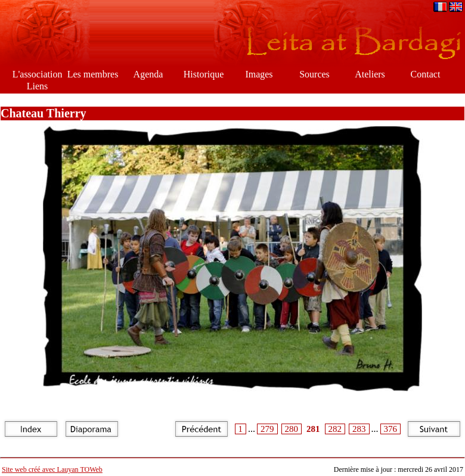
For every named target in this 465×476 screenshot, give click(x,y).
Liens (38, 86)
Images (259, 74)
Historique (204, 74)
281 (313, 429)
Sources (314, 74)
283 (359, 429)
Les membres (93, 74)
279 (267, 429)
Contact (426, 74)
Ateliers (370, 74)
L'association (38, 74)
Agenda (148, 74)
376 (391, 429)
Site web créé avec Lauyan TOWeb (52, 469)
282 (335, 429)
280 (292, 429)
